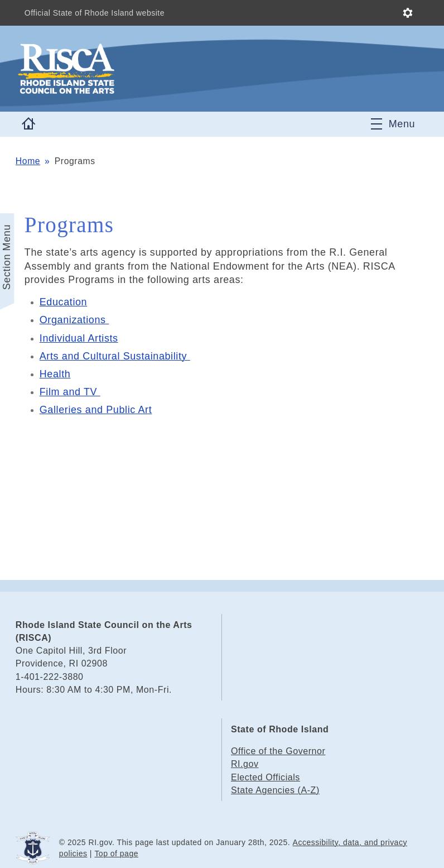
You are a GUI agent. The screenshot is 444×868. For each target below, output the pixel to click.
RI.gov (245, 764)
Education (63, 302)
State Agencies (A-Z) (275, 790)
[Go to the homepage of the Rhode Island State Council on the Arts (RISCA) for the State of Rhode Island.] (133, 69)
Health (55, 374)
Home (28, 161)
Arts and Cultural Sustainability (115, 356)
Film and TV (70, 392)
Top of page (116, 853)
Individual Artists (79, 338)
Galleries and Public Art (96, 410)
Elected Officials (266, 777)
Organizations (74, 320)
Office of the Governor (278, 751)
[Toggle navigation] (393, 124)
